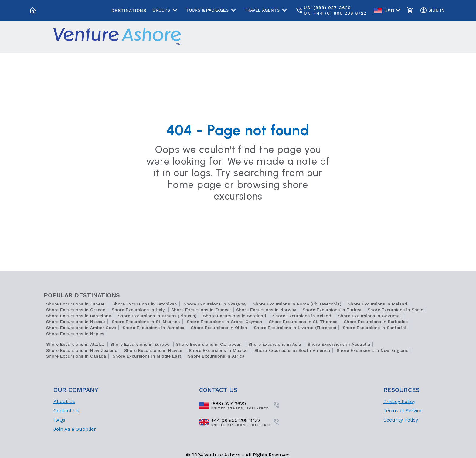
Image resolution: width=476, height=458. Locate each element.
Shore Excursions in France (201, 310)
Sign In (432, 10)
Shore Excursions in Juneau (76, 304)
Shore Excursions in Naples (75, 334)
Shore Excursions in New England (373, 350)
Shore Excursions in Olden (219, 328)
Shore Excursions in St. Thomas (303, 322)
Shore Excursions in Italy (139, 310)
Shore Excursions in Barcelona (79, 316)
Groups (166, 10)
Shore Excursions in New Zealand (82, 350)
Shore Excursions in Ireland (303, 316)
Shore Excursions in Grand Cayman (224, 322)
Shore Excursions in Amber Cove (81, 328)
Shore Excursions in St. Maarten (146, 322)
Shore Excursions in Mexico (218, 350)
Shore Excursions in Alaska (76, 344)
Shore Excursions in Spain (396, 310)
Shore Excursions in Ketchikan (145, 304)
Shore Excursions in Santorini (374, 328)
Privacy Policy (399, 401)
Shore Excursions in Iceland (377, 304)
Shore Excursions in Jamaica (153, 328)
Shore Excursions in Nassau (76, 322)
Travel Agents (267, 10)
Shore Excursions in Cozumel (369, 316)
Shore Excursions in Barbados (376, 322)
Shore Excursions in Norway (267, 310)
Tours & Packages (212, 10)
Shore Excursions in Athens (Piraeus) (157, 316)
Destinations (129, 10)
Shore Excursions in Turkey (333, 310)
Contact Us (66, 411)
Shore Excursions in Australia (339, 344)
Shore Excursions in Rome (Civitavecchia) (297, 304)
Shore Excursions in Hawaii (154, 350)
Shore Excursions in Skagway (215, 304)
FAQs (59, 420)
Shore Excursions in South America (292, 350)
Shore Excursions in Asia (275, 344)
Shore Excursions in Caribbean (210, 344)
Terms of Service (403, 411)
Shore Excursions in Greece (76, 310)
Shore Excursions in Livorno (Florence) (295, 328)
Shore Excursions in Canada (76, 356)
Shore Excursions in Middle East (147, 356)
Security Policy (401, 420)
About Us (64, 401)
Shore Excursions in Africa (216, 356)
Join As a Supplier (75, 429)
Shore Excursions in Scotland (235, 316)
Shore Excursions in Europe (141, 344)
